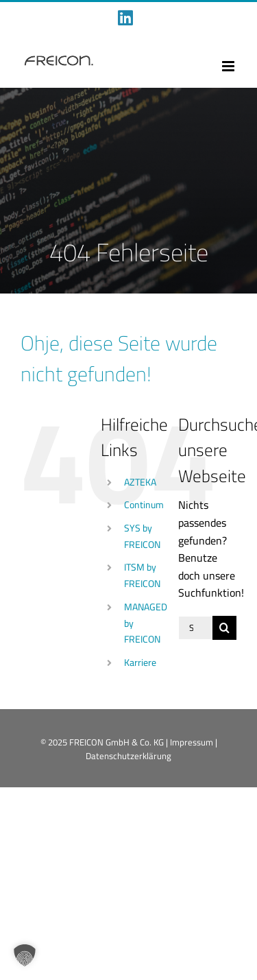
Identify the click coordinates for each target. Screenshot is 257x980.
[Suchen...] (195, 628)
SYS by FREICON (142, 536)
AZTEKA (140, 482)
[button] (25, 955)
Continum (144, 505)
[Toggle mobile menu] (229, 66)
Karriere (140, 662)
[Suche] (224, 628)
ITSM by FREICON (142, 575)
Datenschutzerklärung (128, 756)
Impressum (192, 742)
